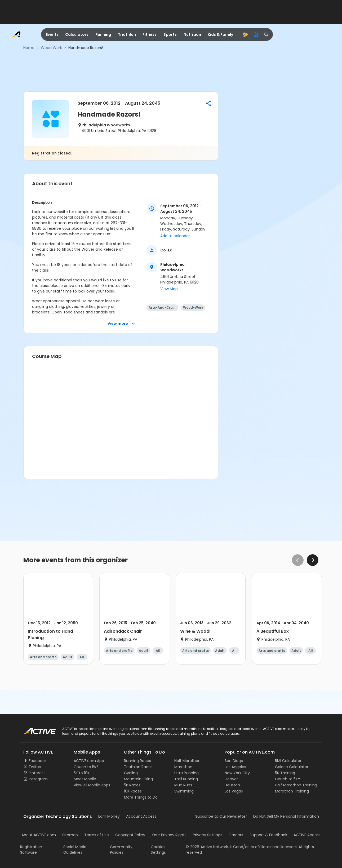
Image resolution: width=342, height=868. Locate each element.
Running (103, 34)
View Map (169, 289)
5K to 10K (82, 773)
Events (52, 34)
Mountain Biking (138, 779)
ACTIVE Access (307, 835)
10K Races (133, 791)
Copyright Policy (130, 835)
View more (121, 324)
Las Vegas (234, 791)
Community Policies (121, 850)
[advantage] (245, 34)
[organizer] (256, 34)
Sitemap (70, 835)
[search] (267, 34)
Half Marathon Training (296, 785)
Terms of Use (97, 835)
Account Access (141, 816)
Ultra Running (186, 773)
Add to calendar (175, 236)
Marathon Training (292, 791)
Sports (170, 34)
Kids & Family (220, 34)
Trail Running (186, 779)
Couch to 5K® (86, 767)
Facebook (38, 761)
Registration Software (31, 850)
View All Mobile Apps (92, 785)
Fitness (150, 34)
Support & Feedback (268, 835)
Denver (231, 779)
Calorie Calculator (292, 767)
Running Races (137, 761)
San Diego (234, 761)
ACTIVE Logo (35, 729)
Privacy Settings (208, 835)
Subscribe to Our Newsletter (221, 816)
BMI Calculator (288, 761)
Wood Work (51, 48)
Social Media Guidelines (75, 850)
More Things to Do (141, 797)
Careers (236, 835)
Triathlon (127, 34)
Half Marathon (187, 761)
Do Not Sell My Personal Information (286, 816)
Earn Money (109, 816)
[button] (208, 103)
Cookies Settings (158, 850)
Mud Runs (183, 785)
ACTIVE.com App (89, 761)
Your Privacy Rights (169, 835)
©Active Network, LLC (211, 847)
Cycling (131, 773)
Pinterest (37, 773)
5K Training (285, 773)
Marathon (183, 767)
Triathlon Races (138, 767)
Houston (232, 785)
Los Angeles (235, 767)
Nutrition (192, 34)
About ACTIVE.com (39, 835)
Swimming (184, 791)
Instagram (38, 779)
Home (29, 48)
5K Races (132, 785)
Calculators (77, 34)
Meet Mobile (85, 779)
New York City (237, 773)
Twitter (35, 767)
